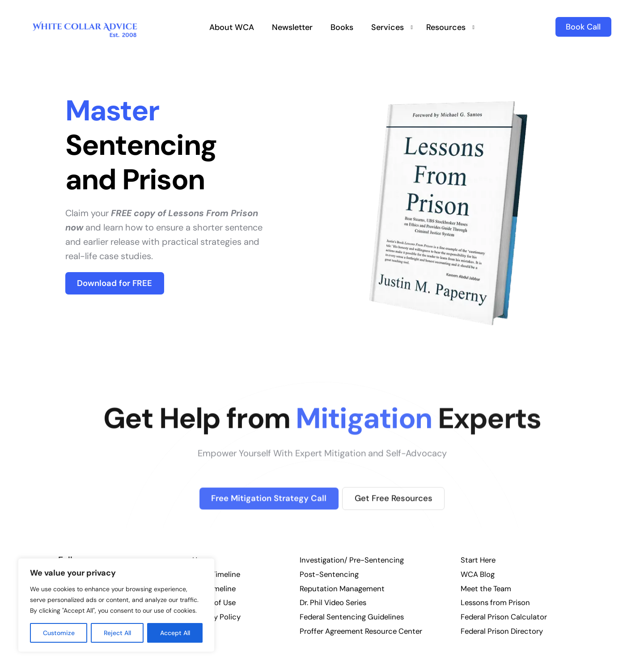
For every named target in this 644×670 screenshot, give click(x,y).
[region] (116, 605)
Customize (59, 633)
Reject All (117, 633)
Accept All (175, 633)
